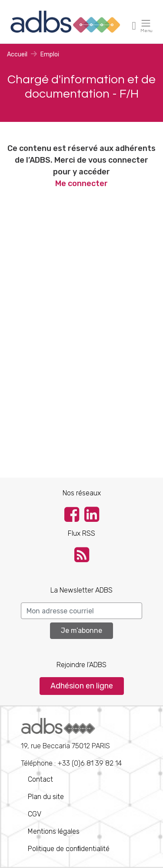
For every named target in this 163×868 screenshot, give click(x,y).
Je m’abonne (81, 631)
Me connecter (81, 183)
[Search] (81, 611)
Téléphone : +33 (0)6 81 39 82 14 (71, 743)
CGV (35, 814)
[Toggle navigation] (134, 25)
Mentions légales (54, 831)
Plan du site (46, 797)
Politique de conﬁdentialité (69, 849)
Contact (40, 779)
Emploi (50, 54)
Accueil (17, 54)
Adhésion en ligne (82, 686)
